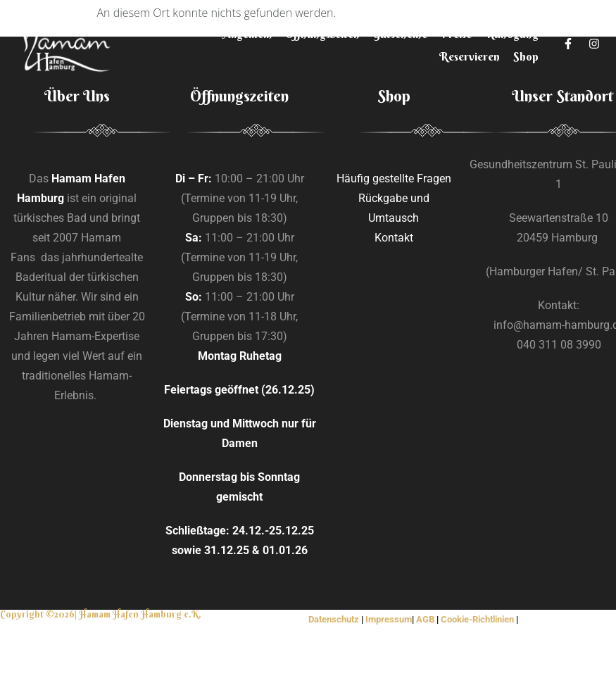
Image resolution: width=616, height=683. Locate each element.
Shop (526, 56)
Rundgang (512, 34)
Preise (456, 34)
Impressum (389, 619)
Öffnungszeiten (322, 34)
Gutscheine (400, 34)
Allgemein (247, 34)
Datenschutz (335, 619)
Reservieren (470, 56)
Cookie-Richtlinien (477, 619)
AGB (425, 619)
